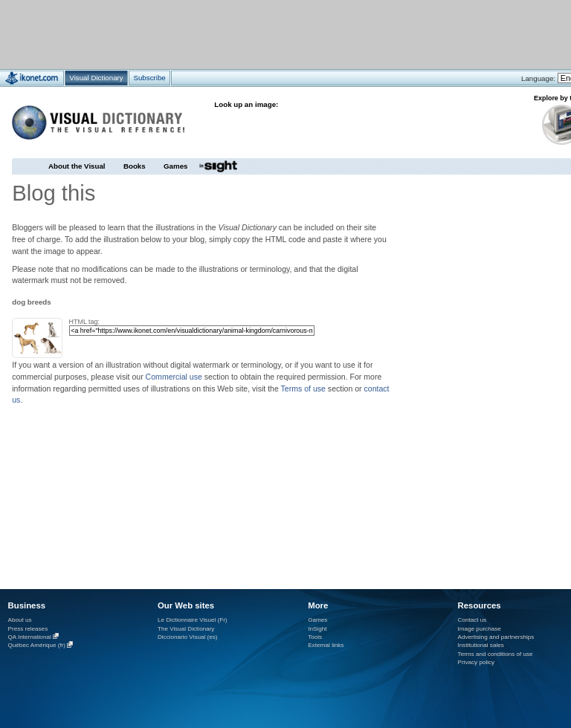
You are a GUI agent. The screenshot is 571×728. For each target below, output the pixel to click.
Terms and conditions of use (496, 654)
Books (135, 166)
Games (175, 166)
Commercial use (174, 377)
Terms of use (303, 389)
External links (326, 645)
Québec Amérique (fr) (37, 646)
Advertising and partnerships (496, 637)
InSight (317, 629)
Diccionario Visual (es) (188, 637)
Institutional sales (481, 645)
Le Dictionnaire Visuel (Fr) (193, 620)
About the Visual (77, 166)
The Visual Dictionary (186, 629)
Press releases (28, 629)
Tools (315, 637)
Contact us (472, 620)
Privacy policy (477, 662)
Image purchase (480, 629)
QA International (30, 637)
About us (20, 620)
